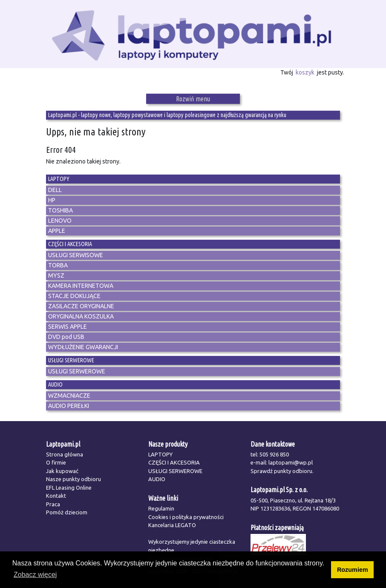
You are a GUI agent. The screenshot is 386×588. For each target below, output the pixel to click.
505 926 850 (274, 454)
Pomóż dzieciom (67, 512)
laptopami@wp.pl (291, 462)
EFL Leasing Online (69, 488)
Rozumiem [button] (353, 570)
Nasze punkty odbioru (73, 479)
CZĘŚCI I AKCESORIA (174, 462)
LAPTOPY (160, 454)
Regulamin (161, 508)
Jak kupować (62, 471)
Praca (53, 504)
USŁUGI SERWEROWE (175, 471)
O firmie (56, 462)
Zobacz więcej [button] (35, 575)
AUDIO (157, 479)
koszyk (305, 72)
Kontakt (56, 496)
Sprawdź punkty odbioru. (282, 471)
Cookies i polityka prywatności (186, 517)
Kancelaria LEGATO (172, 525)
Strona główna (65, 454)
